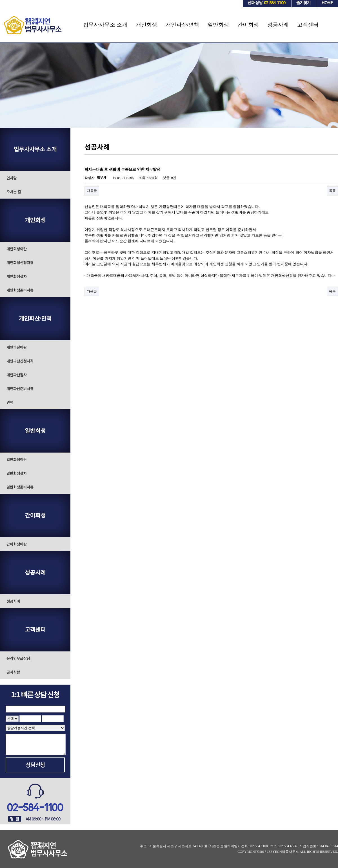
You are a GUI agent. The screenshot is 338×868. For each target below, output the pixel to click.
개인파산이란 (17, 348)
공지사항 (13, 672)
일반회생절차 (17, 474)
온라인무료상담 (18, 659)
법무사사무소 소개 (105, 25)
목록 (332, 191)
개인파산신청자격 (20, 361)
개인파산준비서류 (20, 389)
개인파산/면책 (182, 25)
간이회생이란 (17, 544)
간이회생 (248, 25)
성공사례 (278, 25)
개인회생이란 (17, 249)
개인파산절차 (17, 375)
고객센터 (308, 25)
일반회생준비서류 (20, 487)
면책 (10, 403)
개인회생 (146, 25)
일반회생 (218, 25)
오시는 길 (14, 192)
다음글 (92, 191)
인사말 (12, 178)
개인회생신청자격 (20, 263)
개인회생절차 (17, 277)
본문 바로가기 (0, 0)
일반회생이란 (17, 460)
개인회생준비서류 (20, 290)
